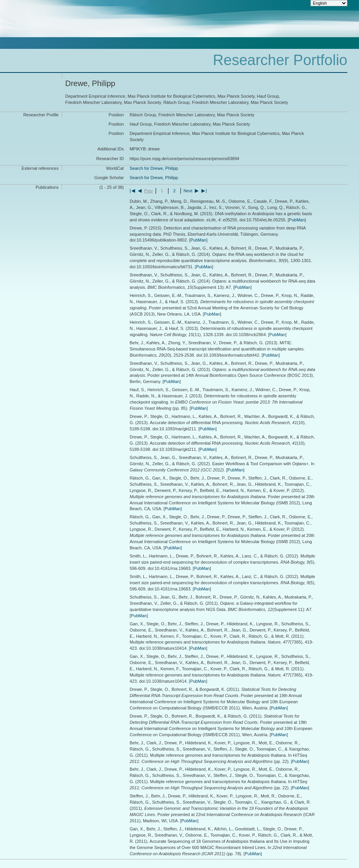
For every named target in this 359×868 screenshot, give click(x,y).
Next (188, 191)
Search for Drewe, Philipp (154, 168)
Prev (148, 191)
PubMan (297, 220)
